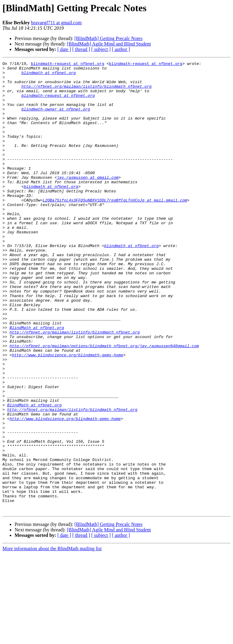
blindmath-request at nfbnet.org (68, 64)
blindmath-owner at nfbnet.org (56, 119)
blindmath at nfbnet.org (48, 75)
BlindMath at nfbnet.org (37, 381)
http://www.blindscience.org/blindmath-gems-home (68, 414)
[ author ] (121, 49)
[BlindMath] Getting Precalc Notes (108, 38)
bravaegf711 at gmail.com (56, 23)
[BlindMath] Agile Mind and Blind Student (109, 44)
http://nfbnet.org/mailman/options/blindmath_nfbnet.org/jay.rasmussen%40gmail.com (104, 403)
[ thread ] (81, 49)
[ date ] (64, 49)
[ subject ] (101, 49)
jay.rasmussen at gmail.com (88, 201)
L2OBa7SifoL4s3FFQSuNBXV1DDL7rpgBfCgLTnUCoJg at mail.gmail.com (115, 228)
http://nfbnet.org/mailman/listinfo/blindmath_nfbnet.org (86, 92)
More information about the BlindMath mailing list (52, 639)
